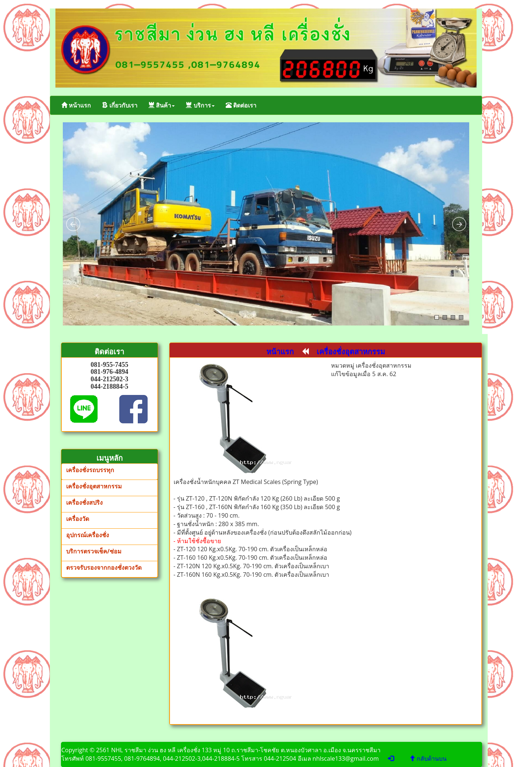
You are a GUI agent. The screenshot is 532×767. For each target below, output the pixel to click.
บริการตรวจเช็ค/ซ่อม (94, 551)
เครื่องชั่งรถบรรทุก (90, 470)
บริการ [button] (200, 105)
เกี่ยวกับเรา (120, 105)
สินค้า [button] (162, 105)
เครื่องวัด (78, 519)
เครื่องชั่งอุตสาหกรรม (94, 486)
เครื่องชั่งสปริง (84, 502)
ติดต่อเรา (241, 105)
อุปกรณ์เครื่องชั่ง (88, 535)
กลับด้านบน (428, 759)
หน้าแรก (76, 105)
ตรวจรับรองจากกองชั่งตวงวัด (104, 567)
